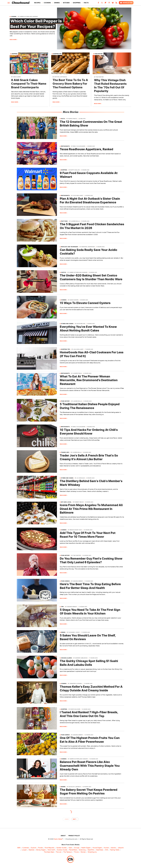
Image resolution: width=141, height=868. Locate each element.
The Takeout (68, 852)
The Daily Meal (49, 852)
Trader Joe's (65, 452)
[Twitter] (102, 3)
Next (74, 819)
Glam (70, 848)
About (63, 836)
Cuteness (26, 848)
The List (59, 852)
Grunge (77, 848)
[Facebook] (98, 3)
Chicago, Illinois (66, 658)
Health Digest (86, 848)
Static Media (58, 839)
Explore (34, 848)
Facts (86, 3)
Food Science (65, 581)
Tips (62, 607)
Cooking (47, 3)
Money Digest (41, 850)
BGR (19, 848)
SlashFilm (91, 850)
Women (83, 852)
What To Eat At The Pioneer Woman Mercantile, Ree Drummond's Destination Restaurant (89, 380)
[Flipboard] (106, 3)
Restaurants (65, 146)
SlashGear (100, 850)
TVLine (76, 852)
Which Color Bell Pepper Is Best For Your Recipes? (37, 24)
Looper (24, 850)
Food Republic (50, 848)
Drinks (57, 3)
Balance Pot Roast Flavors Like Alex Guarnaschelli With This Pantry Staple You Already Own (90, 766)
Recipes (37, 3)
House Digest (97, 848)
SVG (107, 850)
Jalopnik (121, 848)
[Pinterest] (109, 3)
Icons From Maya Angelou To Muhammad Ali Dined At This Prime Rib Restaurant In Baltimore (91, 509)
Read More (13, 40)
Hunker (106, 848)
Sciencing (82, 850)
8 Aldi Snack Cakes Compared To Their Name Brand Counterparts (29, 84)
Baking (63, 787)
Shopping (77, 3)
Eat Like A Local (66, 502)
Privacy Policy (74, 836)
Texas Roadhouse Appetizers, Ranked (86, 149)
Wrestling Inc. (92, 852)
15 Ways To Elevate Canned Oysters (85, 303)
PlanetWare (73, 850)
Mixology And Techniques (70, 247)
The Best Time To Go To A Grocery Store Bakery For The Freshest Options (70, 84)
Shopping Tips (57, 54)
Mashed (31, 850)
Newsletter (126, 3)
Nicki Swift (51, 850)
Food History (99, 54)
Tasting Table (115, 850)
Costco (64, 272)
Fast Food (64, 221)
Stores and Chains (67, 324)
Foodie (40, 848)
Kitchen (66, 3)
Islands (113, 848)
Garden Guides (62, 848)
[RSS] (116, 3)
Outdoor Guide (62, 850)
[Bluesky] (113, 3)
